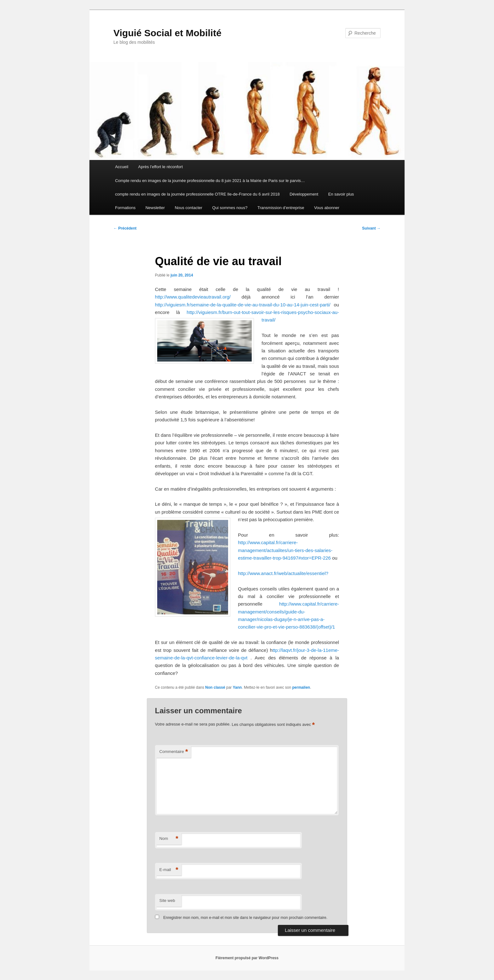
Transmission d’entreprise (281, 208)
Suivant (371, 228)
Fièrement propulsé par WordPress (247, 958)
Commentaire (174, 752)
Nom (169, 839)
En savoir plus (341, 194)
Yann (237, 687)
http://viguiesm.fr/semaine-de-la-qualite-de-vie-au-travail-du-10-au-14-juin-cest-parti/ (243, 305)
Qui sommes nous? (230, 208)
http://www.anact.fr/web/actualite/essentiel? (283, 573)
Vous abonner (327, 208)
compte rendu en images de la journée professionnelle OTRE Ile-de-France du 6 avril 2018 (197, 194)
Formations (125, 208)
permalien (301, 687)
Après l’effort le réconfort (161, 167)
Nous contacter (189, 208)
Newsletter (155, 208)
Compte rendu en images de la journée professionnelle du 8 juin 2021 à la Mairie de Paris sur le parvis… (210, 181)
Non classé (215, 687)
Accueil (122, 167)
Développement (304, 194)
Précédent (125, 228)
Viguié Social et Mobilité (167, 33)
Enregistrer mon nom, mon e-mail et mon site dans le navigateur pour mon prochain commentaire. (245, 918)
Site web (167, 900)
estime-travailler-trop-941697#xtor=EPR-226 (284, 558)
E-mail (169, 870)
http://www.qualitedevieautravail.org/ (193, 297)
